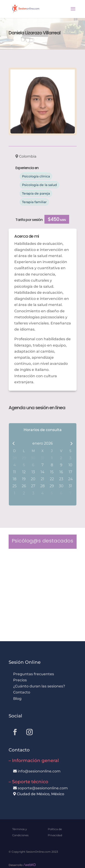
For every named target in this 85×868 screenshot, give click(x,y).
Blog (17, 699)
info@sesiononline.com (39, 771)
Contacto (22, 692)
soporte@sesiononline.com (43, 788)
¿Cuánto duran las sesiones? (39, 686)
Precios (20, 680)
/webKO (30, 865)
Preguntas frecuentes (34, 674)
